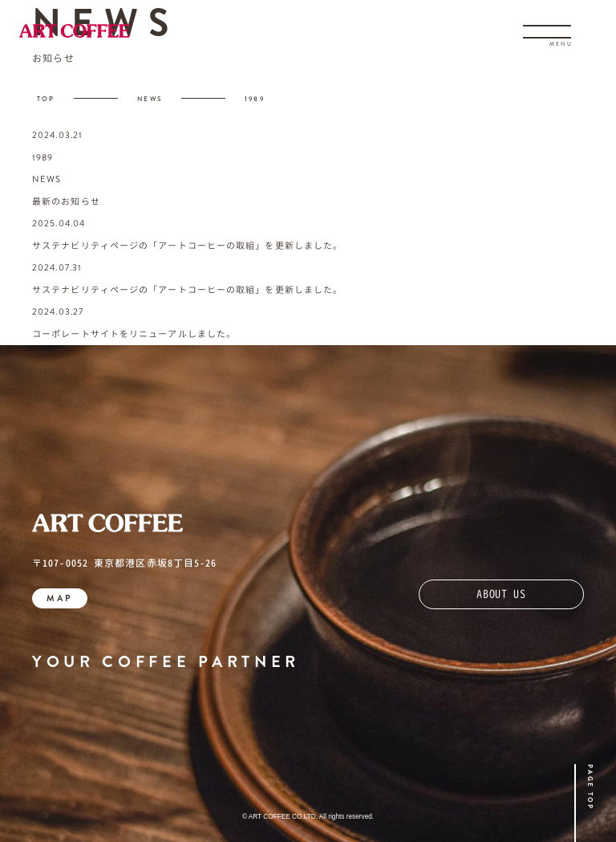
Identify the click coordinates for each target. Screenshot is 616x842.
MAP (60, 598)
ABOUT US (501, 594)
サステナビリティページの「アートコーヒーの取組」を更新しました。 (187, 246)
